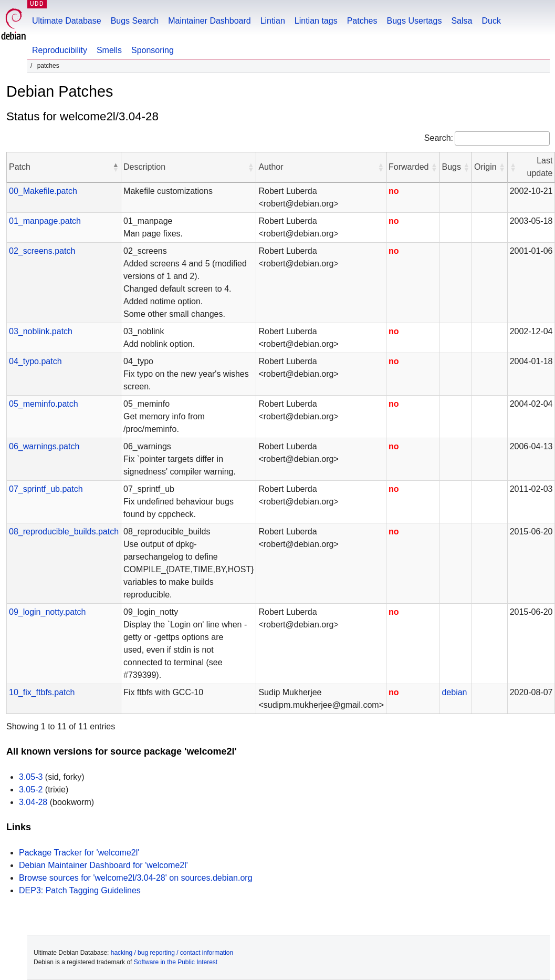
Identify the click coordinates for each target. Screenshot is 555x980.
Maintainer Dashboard (209, 21)
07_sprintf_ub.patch (46, 489)
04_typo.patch (35, 361)
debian (454, 692)
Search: (439, 138)
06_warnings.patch (44, 446)
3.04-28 (33, 802)
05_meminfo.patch (44, 404)
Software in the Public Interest (176, 962)
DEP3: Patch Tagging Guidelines (80, 890)
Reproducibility (60, 50)
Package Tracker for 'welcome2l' (79, 853)
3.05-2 (31, 790)
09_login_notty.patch (47, 612)
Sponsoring (153, 50)
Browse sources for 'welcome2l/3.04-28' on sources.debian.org (136, 878)
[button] (116, 167)
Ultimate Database (67, 21)
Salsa (462, 21)
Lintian (273, 21)
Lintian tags (316, 21)
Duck (491, 21)
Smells (109, 50)
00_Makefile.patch (43, 191)
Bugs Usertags (414, 21)
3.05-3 (31, 777)
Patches (362, 21)
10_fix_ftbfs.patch (42, 692)
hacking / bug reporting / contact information (172, 953)
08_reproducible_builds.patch (64, 532)
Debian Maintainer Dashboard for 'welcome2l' (103, 865)
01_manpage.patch (45, 221)
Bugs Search (135, 21)
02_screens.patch (42, 251)
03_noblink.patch (41, 331)
